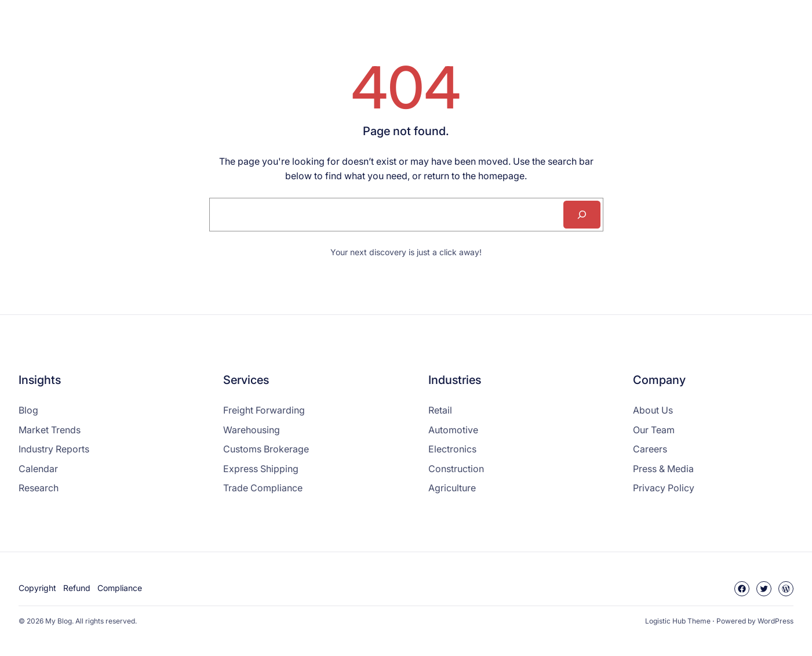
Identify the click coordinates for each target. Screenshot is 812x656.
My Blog (59, 621)
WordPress (775, 621)
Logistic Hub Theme (678, 621)
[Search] (582, 215)
